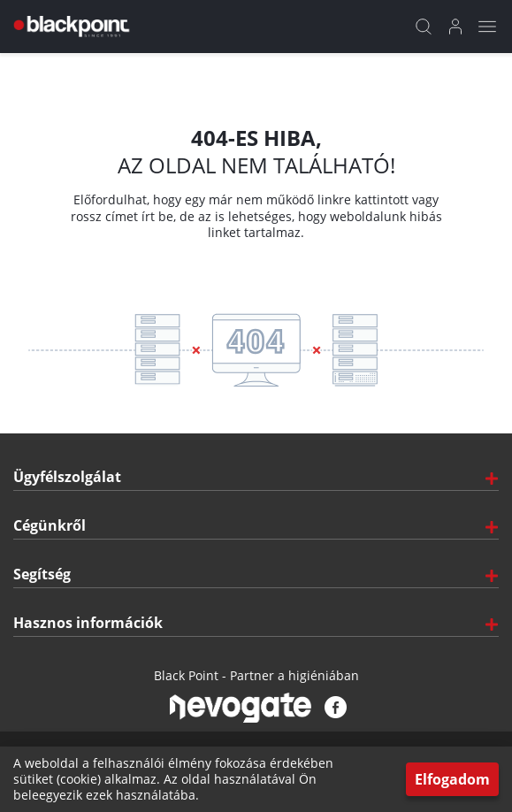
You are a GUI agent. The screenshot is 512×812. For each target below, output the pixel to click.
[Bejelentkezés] (455, 27)
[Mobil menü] (487, 27)
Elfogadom (452, 779)
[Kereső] (424, 27)
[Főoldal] (69, 27)
